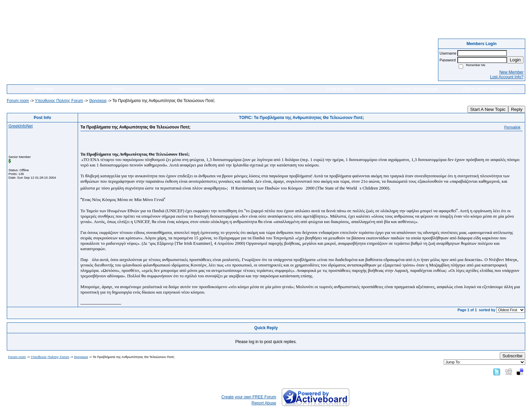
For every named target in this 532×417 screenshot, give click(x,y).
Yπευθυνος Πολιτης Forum (59, 101)
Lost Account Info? (507, 77)
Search (118, 89)
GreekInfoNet (192, 89)
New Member (511, 72)
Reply (517, 109)
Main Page (44, 89)
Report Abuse (264, 403)
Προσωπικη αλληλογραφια (414, 89)
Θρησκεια (98, 101)
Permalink (512, 127)
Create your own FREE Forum (249, 397)
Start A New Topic (488, 109)
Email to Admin (340, 89)
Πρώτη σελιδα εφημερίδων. (488, 89)
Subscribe (512, 356)
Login (515, 60)
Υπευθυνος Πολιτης (266, 89)
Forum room (18, 101)
